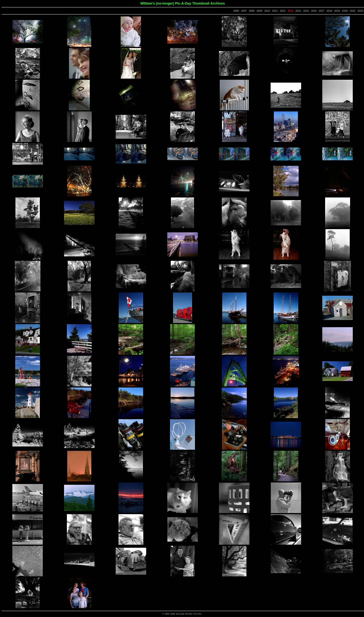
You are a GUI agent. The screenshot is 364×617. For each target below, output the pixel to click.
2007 (244, 11)
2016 (314, 11)
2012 (283, 11)
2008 (252, 11)
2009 (259, 11)
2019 (337, 11)
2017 (322, 11)
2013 (290, 11)
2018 (329, 11)
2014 (298, 11)
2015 (306, 11)
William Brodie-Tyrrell (189, 614)
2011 (275, 11)
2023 (360, 11)
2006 (236, 11)
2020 (345, 11)
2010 (267, 11)
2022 (353, 11)
